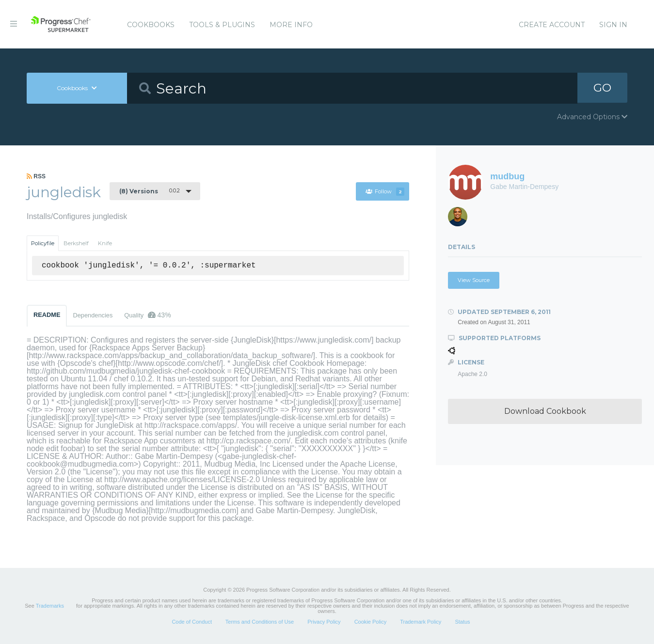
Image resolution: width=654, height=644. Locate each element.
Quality (147, 315)
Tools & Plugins (222, 25)
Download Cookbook (545, 411)
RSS (36, 176)
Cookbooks (151, 25)
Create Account (552, 25)
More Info (291, 25)
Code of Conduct (192, 622)
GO (602, 88)
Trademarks (50, 606)
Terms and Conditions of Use (260, 622)
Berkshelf (76, 243)
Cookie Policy (371, 622)
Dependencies (93, 315)
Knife (105, 243)
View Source (474, 280)
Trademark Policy (421, 622)
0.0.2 (150, 191)
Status (462, 622)
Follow (385, 191)
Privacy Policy (324, 622)
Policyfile (43, 243)
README (47, 315)
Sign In (613, 25)
